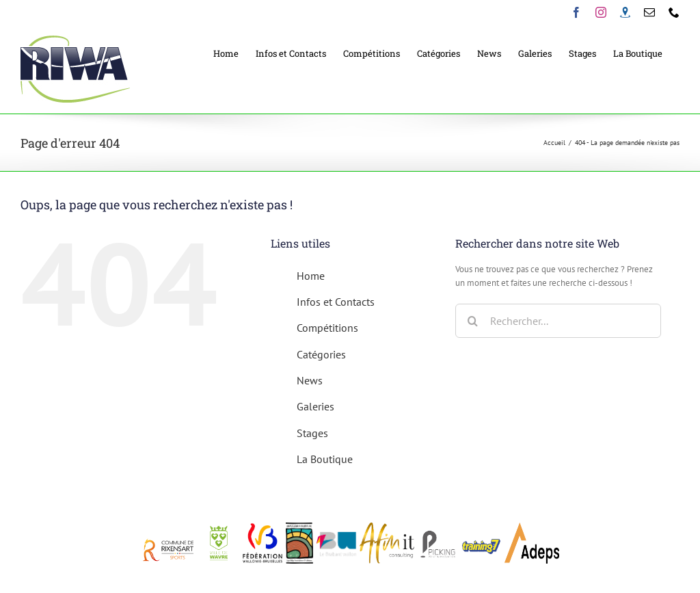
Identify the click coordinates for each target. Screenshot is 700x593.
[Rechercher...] (558, 321)
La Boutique (325, 459)
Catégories (321, 354)
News (310, 380)
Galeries (315, 406)
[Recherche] (472, 321)
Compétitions (327, 328)
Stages (312, 433)
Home (311, 276)
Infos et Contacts (336, 302)
